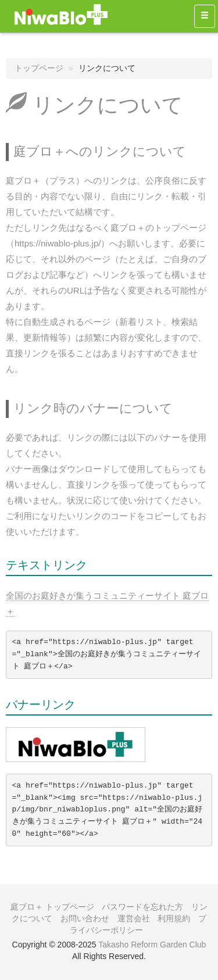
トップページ (39, 68)
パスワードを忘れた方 (142, 907)
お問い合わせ (85, 918)
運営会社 (134, 918)
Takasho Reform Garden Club (152, 945)
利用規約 (174, 918)
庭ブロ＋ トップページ (52, 907)
